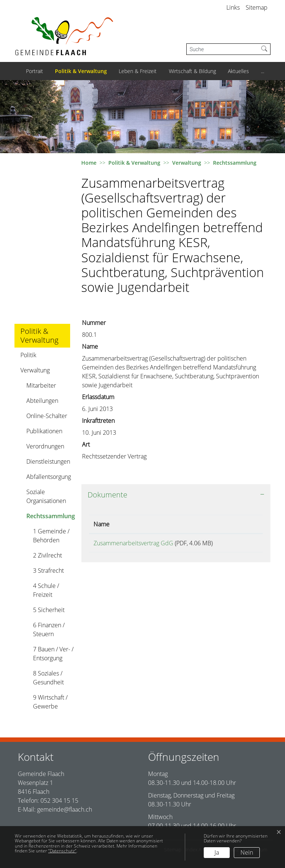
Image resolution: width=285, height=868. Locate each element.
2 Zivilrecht (47, 555)
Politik (28, 355)
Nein (247, 852)
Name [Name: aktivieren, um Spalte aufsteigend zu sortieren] (101, 524)
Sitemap (257, 7)
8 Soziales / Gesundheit (48, 678)
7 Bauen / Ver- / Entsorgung (53, 654)
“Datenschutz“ (62, 851)
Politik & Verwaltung (81, 71)
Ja (217, 852)
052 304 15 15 (59, 800)
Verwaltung (35, 370)
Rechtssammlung (50, 518)
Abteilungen (42, 401)
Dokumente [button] (107, 495)
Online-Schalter (47, 416)
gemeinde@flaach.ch (65, 809)
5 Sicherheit (49, 610)
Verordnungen (45, 446)
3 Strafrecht (48, 571)
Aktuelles (238, 71)
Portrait (35, 71)
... (263, 71)
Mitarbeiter (41, 385)
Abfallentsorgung (49, 477)
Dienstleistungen (48, 461)
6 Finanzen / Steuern (49, 629)
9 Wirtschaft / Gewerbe (50, 702)
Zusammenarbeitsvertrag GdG (133, 543)
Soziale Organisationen (46, 496)
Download (243, 544)
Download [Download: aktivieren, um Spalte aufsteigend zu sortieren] (240, 524)
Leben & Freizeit (138, 71)
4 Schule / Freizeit (46, 590)
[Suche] (222, 49)
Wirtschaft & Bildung (192, 71)
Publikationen (44, 431)
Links (233, 7)
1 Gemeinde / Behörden (51, 536)
